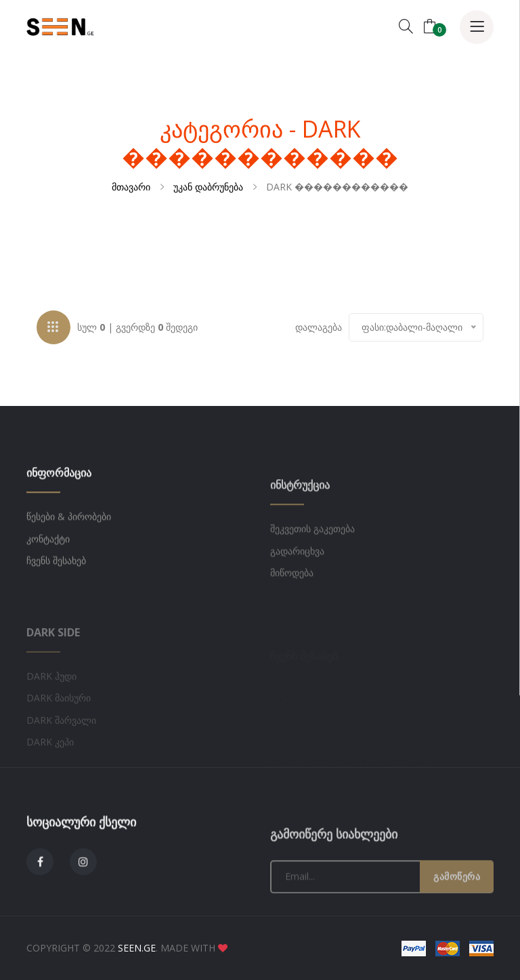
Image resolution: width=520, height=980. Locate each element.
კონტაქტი (48, 570)
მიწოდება (292, 618)
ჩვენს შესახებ (56, 592)
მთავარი (131, 187)
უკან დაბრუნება (208, 187)
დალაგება (319, 329)
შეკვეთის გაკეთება (312, 574)
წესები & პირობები (69, 548)
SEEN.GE (137, 948)
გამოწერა (457, 922)
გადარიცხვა (297, 597)
